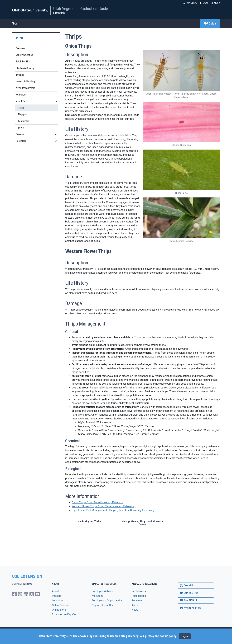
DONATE (186, 586)
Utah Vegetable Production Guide (81, 9)
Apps (135, 605)
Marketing (98, 596)
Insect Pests (36, 101)
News (135, 610)
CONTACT (189, 593)
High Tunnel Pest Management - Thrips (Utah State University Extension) (113, 510)
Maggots (22, 114)
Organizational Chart (104, 605)
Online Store (59, 610)
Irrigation (20, 75)
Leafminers (24, 121)
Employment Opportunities (107, 601)
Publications (139, 596)
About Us (57, 591)
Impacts (57, 596)
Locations (58, 601)
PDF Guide (210, 24)
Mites (21, 128)
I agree (185, 636)
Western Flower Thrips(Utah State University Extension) (104, 506)
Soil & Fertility (23, 62)
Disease (36, 134)
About (15, 23)
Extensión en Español (64, 614)
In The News (139, 591)
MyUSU (204, 3)
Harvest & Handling (25, 81)
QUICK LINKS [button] (190, 3)
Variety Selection (24, 55)
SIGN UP (189, 600)
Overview (20, 48)
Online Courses (61, 605)
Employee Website (102, 591)
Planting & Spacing (25, 68)
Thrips (21, 108)
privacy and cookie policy (160, 636)
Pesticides (36, 141)
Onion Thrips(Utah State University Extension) (98, 502)
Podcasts (137, 601)
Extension (59, 13)
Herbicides (21, 95)
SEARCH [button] (216, 3)
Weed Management (25, 88)
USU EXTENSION (27, 576)
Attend (190, 608)
